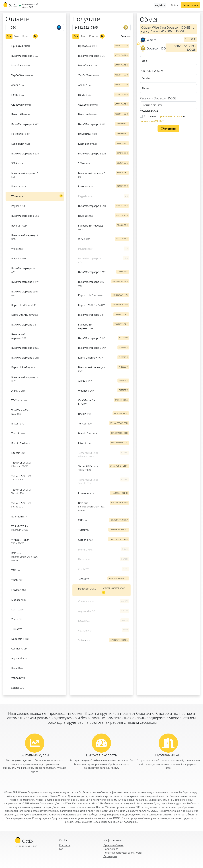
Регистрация (190, 5)
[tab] (35, 46)
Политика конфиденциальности (123, 853)
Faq (61, 849)
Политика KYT (112, 849)
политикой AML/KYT (152, 121)
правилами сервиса (171, 116)
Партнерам (110, 856)
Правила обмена (114, 845)
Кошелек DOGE (149, 111)
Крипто (27, 36)
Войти (175, 5)
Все (9, 36)
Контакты (65, 845)
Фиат (17, 36)
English (159, 5)
